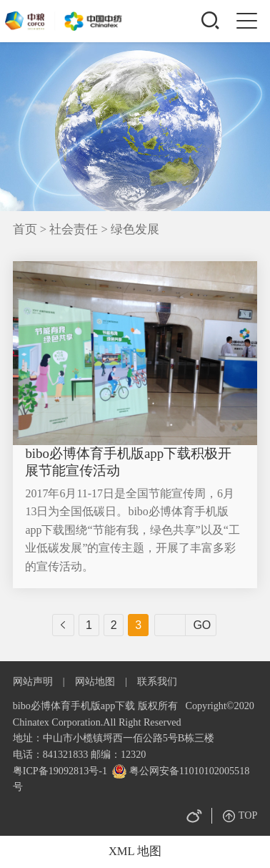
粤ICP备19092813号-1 (60, 771)
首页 (25, 229)
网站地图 (95, 681)
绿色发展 (135, 229)
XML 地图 (135, 851)
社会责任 (75, 229)
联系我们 (157, 681)
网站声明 (33, 681)
